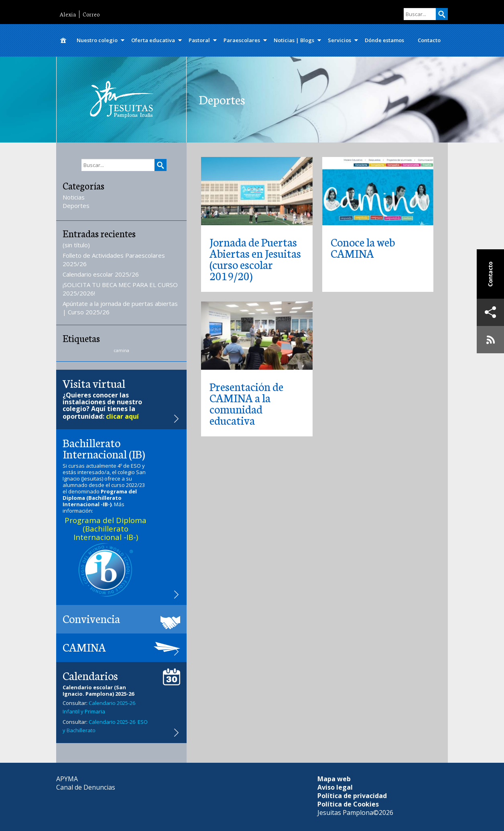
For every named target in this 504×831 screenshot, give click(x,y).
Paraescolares (242, 40)
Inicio (63, 40)
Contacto (429, 40)
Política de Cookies (348, 804)
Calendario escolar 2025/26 (101, 274)
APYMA (67, 779)
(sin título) (76, 245)
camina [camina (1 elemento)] (121, 350)
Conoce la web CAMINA (363, 247)
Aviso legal (335, 787)
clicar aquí (122, 416)
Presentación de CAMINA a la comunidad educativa (246, 403)
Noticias (74, 197)
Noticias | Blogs (294, 40)
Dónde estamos (384, 40)
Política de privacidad (352, 796)
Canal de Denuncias (86, 787)
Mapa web (334, 779)
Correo (91, 14)
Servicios (339, 40)
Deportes (76, 206)
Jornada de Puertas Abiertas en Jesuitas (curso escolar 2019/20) (255, 258)
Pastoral (199, 40)
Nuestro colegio (97, 40)
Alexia (68, 14)
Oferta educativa (153, 40)
